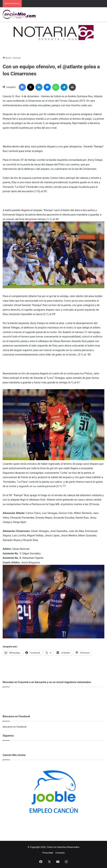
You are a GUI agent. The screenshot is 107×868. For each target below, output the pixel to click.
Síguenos (8, 736)
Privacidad (48, 853)
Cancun (17, 58)
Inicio (7, 58)
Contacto (60, 853)
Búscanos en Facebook (15, 727)
